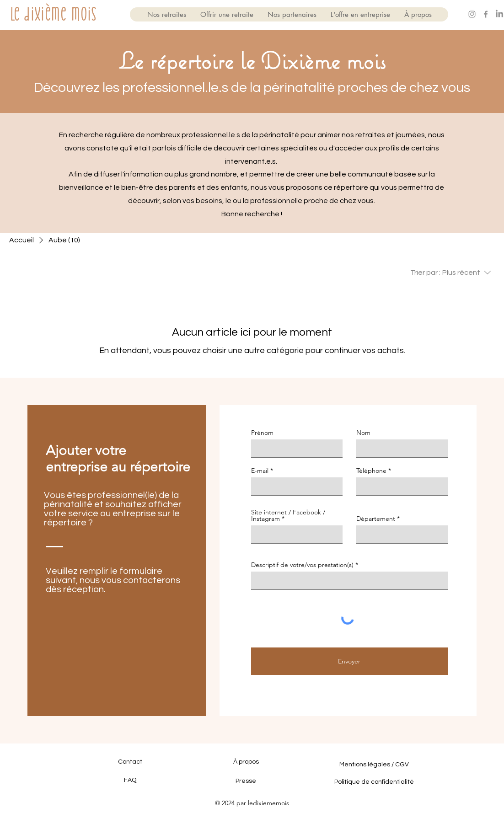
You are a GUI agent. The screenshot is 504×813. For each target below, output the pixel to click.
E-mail (260, 471)
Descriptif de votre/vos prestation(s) (302, 565)
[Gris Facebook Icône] (486, 14)
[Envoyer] (349, 661)
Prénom (262, 433)
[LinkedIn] (499, 14)
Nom (363, 433)
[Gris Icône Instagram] (472, 14)
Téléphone (371, 471)
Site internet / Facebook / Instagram (288, 515)
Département (376, 519)
